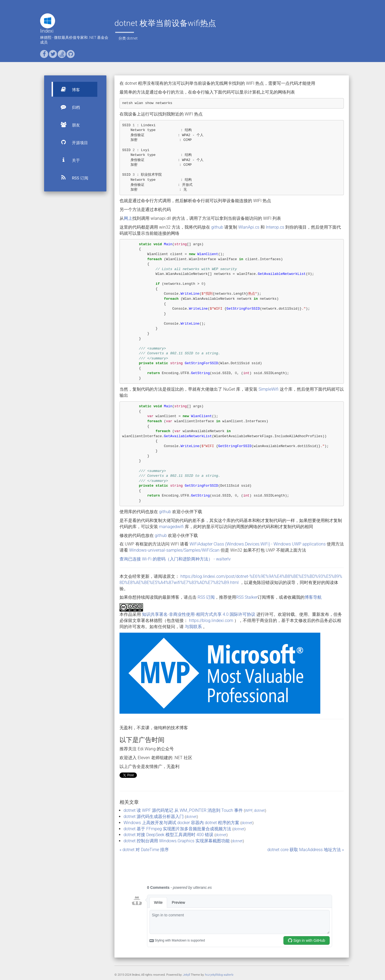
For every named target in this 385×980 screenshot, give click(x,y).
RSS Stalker (247, 597)
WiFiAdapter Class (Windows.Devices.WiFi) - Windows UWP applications (258, 544)
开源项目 (72, 142)
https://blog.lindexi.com (211, 620)
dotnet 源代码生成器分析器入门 (154, 816)
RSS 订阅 (72, 178)
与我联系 (193, 627)
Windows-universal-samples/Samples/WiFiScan (174, 550)
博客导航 (313, 597)
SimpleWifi (269, 389)
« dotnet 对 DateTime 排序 (144, 850)
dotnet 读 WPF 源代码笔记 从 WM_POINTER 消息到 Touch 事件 (183, 810)
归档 (68, 107)
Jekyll (186, 975)
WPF (249, 810)
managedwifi (171, 527)
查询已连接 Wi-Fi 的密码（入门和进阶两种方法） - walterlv (175, 559)
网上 (128, 218)
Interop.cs (275, 227)
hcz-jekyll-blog (214, 975)
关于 (68, 160)
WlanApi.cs (249, 227)
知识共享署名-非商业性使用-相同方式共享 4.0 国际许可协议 (199, 614)
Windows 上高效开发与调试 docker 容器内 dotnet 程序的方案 (181, 823)
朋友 (68, 125)
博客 (68, 89)
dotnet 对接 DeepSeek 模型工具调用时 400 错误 (168, 835)
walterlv (228, 975)
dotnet (132, 38)
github (217, 227)
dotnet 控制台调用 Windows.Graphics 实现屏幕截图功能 (177, 841)
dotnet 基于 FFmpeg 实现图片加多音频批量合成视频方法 (177, 829)
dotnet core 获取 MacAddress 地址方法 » (306, 850)
